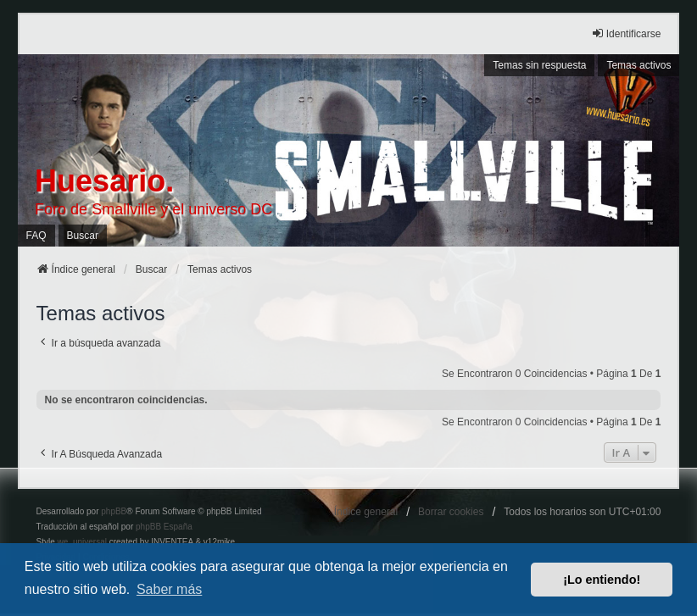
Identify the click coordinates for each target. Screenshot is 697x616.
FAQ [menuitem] (36, 236)
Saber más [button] (169, 589)
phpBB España (164, 527)
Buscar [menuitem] (83, 236)
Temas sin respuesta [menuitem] (539, 65)
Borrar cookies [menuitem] (451, 512)
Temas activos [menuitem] (638, 65)
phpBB (114, 511)
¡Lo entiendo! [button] (602, 580)
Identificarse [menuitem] (626, 33)
